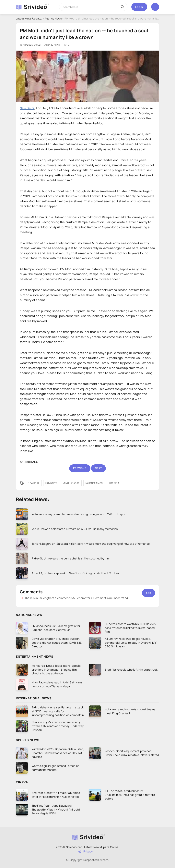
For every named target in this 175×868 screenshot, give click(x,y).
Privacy (86, 851)
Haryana (114, 483)
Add (149, 593)
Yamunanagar (71, 483)
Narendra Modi (94, 483)
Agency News (53, 18)
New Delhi (27, 108)
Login (139, 7)
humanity (51, 483)
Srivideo (35, 7)
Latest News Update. (29, 18)
